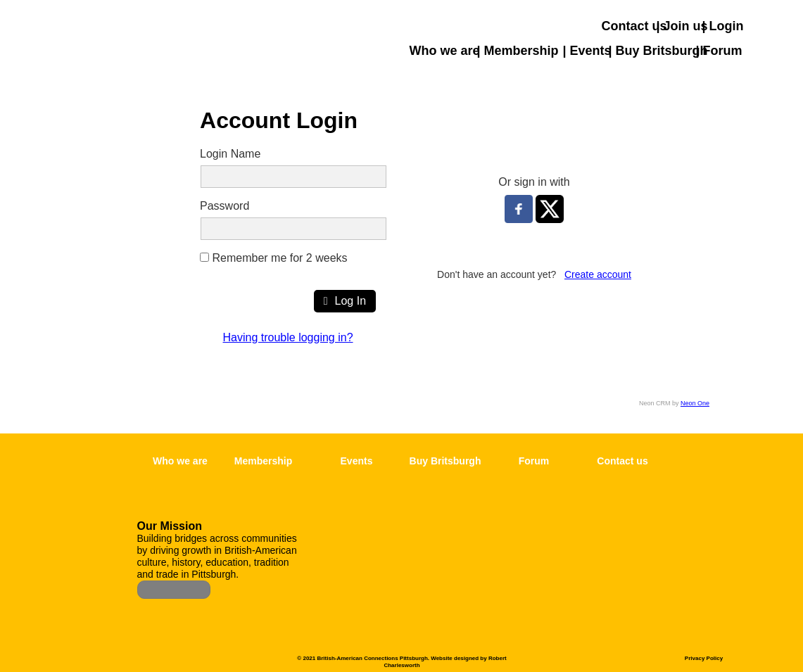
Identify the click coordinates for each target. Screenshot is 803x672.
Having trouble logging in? (288, 337)
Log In (345, 301)
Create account (598, 274)
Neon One (695, 403)
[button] (792, 107)
